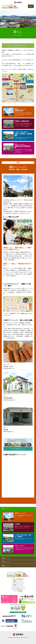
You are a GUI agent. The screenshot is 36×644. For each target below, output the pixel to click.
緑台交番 (6, 430)
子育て (6, 562)
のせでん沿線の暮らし (19, 579)
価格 (6, 566)
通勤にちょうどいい (19, 581)
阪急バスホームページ (27, 313)
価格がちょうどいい (19, 585)
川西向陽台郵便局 (8, 398)
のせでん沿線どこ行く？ (19, 589)
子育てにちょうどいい (19, 583)
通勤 (6, 558)
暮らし (6, 509)
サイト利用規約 (19, 591)
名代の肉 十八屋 (8, 366)
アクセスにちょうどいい (19, 587)
